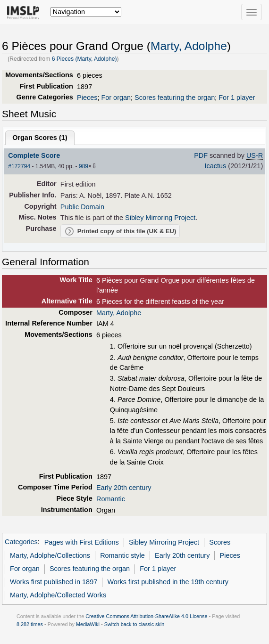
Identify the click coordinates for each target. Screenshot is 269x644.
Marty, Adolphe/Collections (50, 555)
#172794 (19, 166)
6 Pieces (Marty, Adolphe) (84, 59)
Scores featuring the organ (175, 98)
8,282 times (30, 624)
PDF (201, 155)
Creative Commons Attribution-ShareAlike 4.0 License (146, 616)
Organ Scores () (40, 138)
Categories (21, 542)
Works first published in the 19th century (168, 582)
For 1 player (237, 98)
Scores (220, 542)
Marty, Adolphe (189, 46)
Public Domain (82, 207)
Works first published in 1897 (54, 582)
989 (84, 166)
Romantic (111, 499)
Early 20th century (124, 488)
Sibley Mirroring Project (160, 218)
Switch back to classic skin (134, 624)
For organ (116, 98)
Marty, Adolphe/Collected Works (58, 595)
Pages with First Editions (82, 542)
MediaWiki (88, 624)
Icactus (216, 166)
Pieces (87, 98)
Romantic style (122, 555)
